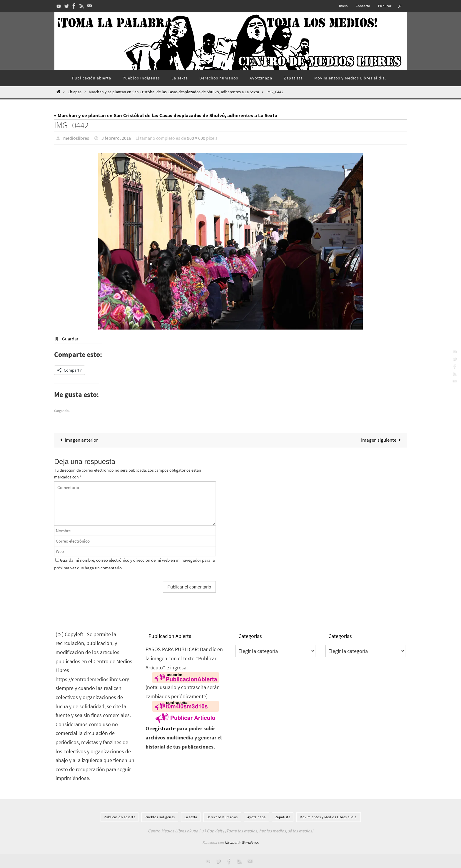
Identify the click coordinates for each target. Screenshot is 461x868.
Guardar (70, 338)
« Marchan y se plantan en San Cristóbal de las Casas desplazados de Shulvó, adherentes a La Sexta (166, 115)
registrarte (163, 728)
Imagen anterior (78, 440)
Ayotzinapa (257, 817)
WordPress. (250, 842)
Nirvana (231, 842)
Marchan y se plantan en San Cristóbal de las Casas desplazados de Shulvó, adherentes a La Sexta (174, 92)
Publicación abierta (120, 817)
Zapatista (283, 817)
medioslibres (76, 138)
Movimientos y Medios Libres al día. (329, 817)
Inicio (343, 6)
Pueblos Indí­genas (160, 817)
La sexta (191, 817)
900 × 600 (196, 138)
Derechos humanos (222, 817)
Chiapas (75, 92)
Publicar (385, 6)
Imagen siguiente (382, 440)
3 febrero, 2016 (116, 138)
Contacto (363, 6)
